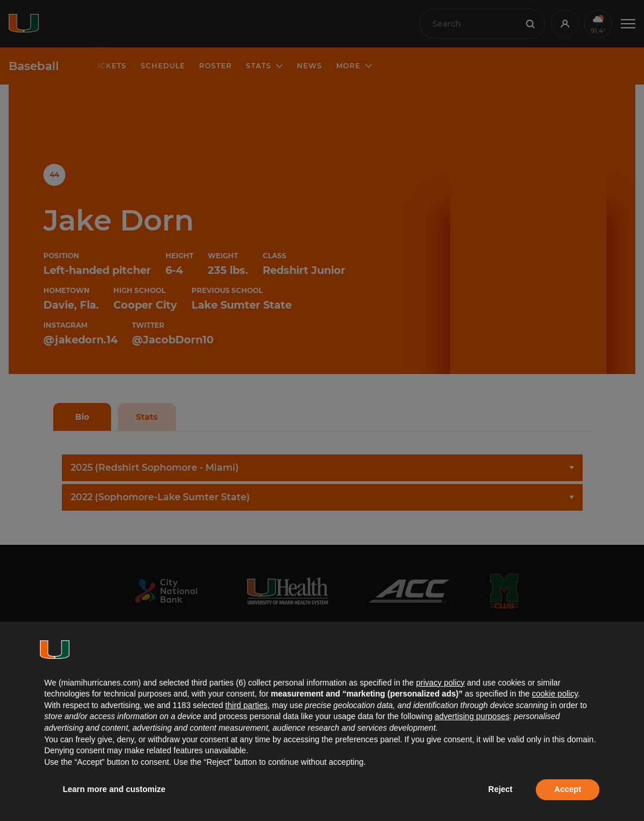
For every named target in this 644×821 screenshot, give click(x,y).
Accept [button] (568, 789)
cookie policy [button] (555, 694)
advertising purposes (472, 716)
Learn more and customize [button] (114, 789)
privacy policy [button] (440, 683)
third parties (246, 705)
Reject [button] (501, 789)
